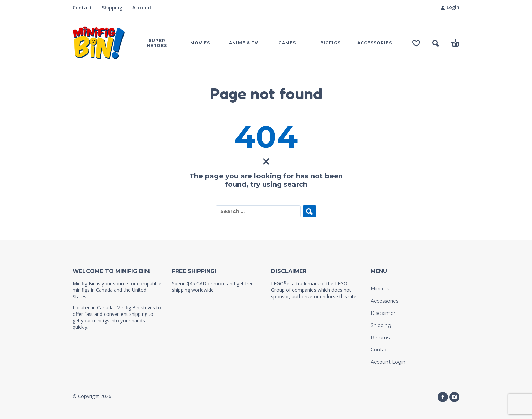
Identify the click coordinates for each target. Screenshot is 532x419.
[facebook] (443, 397)
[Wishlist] (416, 43)
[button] (436, 43)
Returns (380, 338)
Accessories (384, 301)
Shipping (112, 8)
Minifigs (380, 289)
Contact (82, 8)
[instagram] (454, 397)
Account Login (388, 362)
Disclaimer (383, 313)
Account (142, 8)
